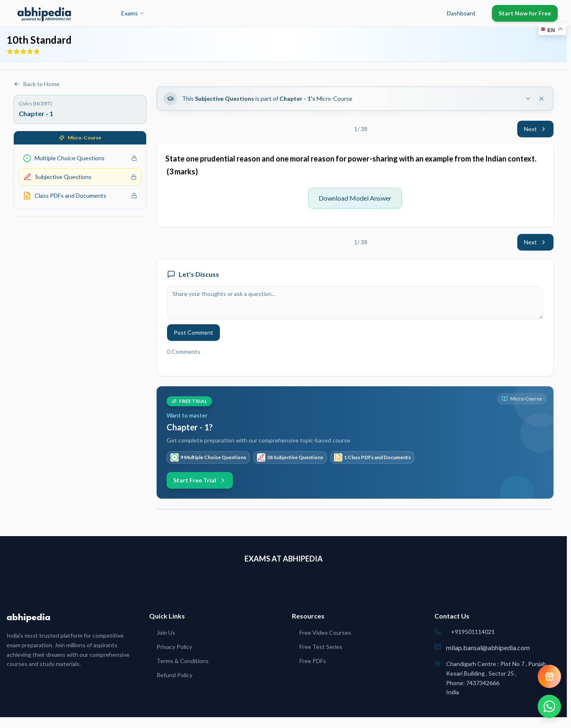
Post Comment (193, 332)
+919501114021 (473, 632)
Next (535, 129)
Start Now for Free (525, 13)
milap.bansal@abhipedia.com (488, 647)
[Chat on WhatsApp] (549, 706)
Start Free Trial (200, 480)
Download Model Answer (355, 198)
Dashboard (461, 13)
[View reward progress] (549, 676)
